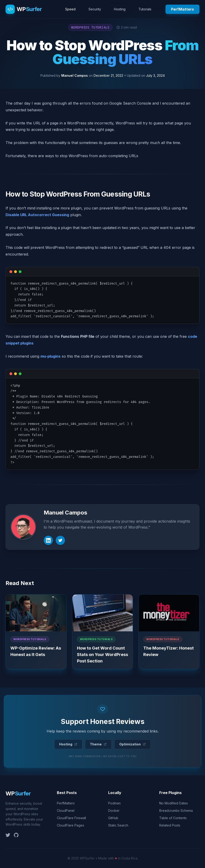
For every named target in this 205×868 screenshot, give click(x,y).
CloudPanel (66, 811)
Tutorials (145, 9)
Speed (70, 9)
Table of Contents (173, 818)
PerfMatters (182, 9)
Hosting (120, 9)
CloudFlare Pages (70, 825)
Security (95, 9)
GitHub (113, 818)
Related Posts (170, 825)
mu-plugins (50, 356)
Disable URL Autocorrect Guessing (37, 215)
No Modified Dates (174, 803)
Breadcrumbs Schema (176, 811)
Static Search (118, 825)
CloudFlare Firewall (71, 818)
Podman (114, 803)
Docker (114, 811)
